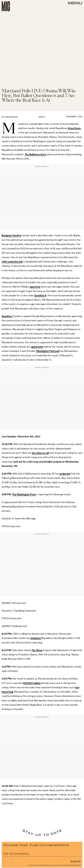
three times (74, 128)
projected (65, 474)
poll (57, 351)
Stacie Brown (11, 117)
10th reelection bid (12, 262)
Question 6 (40, 295)
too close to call (40, 453)
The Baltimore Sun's (35, 154)
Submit (76, 861)
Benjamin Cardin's (12, 235)
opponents (37, 347)
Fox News (37, 650)
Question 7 (7, 316)
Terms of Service (65, 865)
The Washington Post (24, 494)
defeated (36, 638)
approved (35, 287)
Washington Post (45, 351)
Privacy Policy (77, 865)
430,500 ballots (32, 683)
